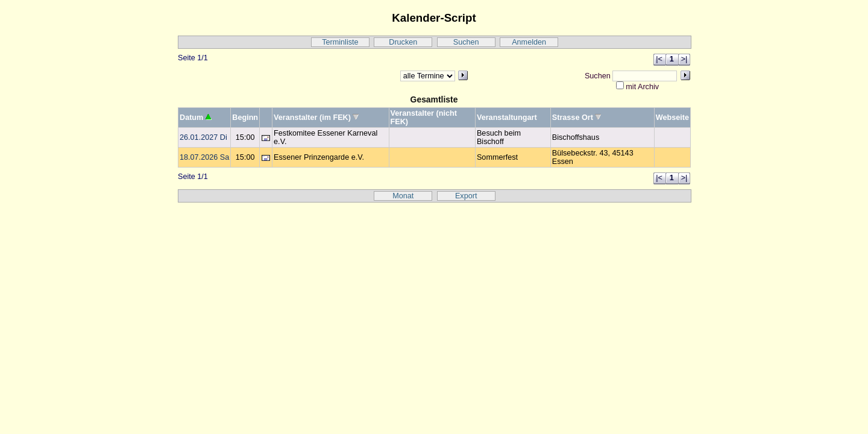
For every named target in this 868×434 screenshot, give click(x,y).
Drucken (403, 42)
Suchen (466, 42)
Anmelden (529, 42)
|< (659, 59)
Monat (403, 196)
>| (684, 59)
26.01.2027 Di (203, 137)
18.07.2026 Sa (204, 157)
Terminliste (340, 42)
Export (466, 196)
